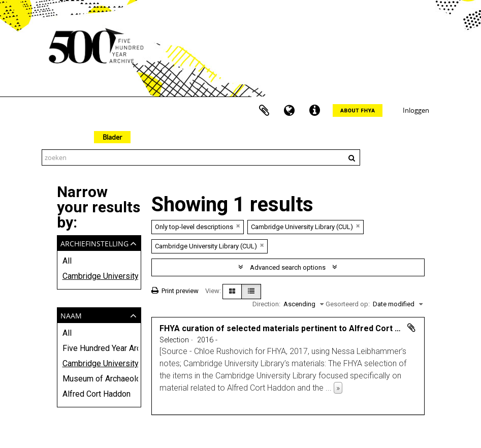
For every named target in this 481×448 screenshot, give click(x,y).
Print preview (175, 291)
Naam (71, 315)
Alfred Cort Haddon (97, 394)
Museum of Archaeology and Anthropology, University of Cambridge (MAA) (99, 379)
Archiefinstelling (94, 243)
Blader (112, 137)
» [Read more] (338, 388)
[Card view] (232, 292)
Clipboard (264, 111)
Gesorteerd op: (348, 304)
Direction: (266, 304)
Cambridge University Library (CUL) (99, 276)
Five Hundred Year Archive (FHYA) (99, 348)
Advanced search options (288, 267)
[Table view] (251, 292)
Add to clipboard (411, 328)
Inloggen (416, 110)
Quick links (315, 111)
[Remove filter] (238, 226)
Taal (290, 111)
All (67, 261)
